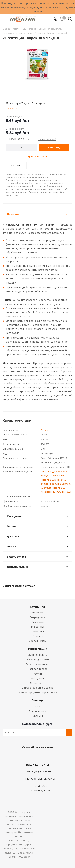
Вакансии (38, 622)
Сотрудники (37, 617)
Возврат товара (38, 669)
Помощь (37, 700)
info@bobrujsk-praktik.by (40, 778)
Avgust (44, 430)
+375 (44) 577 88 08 (39, 771)
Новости (38, 612)
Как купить (38, 678)
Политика (38, 631)
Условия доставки (38, 659)
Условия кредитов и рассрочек (38, 692)
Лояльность (37, 683)
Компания (38, 607)
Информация (38, 649)
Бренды (38, 716)
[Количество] (21, 148)
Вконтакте (24, 755)
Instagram (41, 755)
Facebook (32, 755)
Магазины (37, 627)
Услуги (38, 674)
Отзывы (37, 636)
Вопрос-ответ (38, 711)
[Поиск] (70, 20)
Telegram (49, 755)
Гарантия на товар (37, 664)
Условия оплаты (37, 655)
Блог (37, 706)
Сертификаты (38, 641)
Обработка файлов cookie (37, 688)
